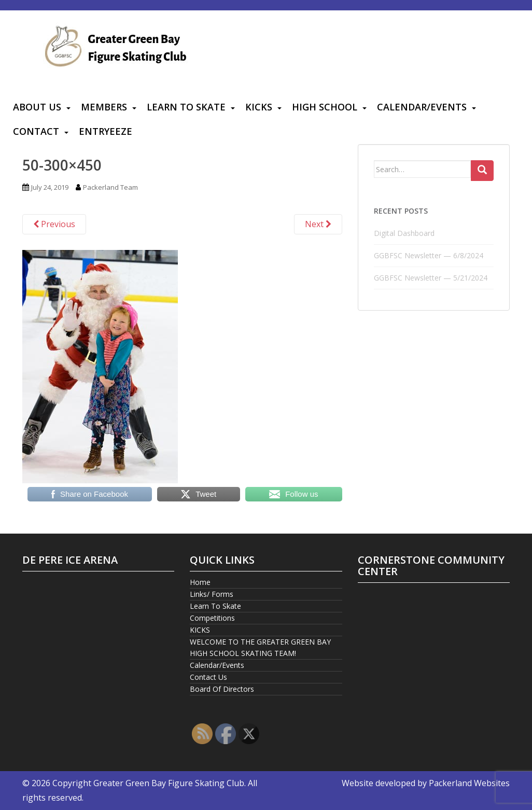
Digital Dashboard (404, 233)
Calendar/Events (422, 107)
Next (318, 224)
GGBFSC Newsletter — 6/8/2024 (429, 255)
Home (200, 582)
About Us (37, 107)
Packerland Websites (469, 783)
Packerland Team (110, 187)
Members (104, 107)
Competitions (212, 618)
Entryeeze (106, 131)
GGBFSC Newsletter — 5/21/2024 (431, 278)
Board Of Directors (222, 689)
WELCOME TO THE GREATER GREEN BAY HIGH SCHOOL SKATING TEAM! (260, 647)
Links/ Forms (212, 594)
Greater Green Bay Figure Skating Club (169, 783)
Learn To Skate (186, 107)
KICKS (259, 107)
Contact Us (208, 677)
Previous (54, 224)
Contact (36, 131)
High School (325, 107)
